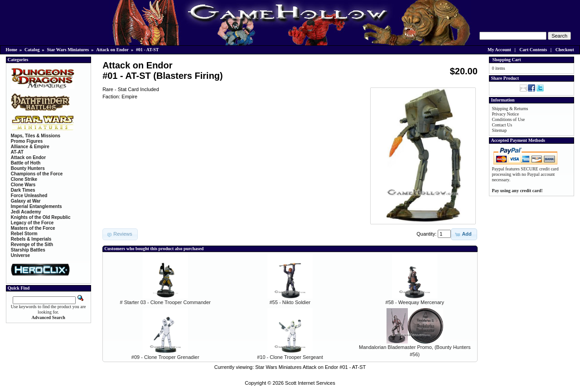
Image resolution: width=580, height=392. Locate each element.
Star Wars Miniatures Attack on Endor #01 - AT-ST (310, 367)
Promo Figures (27, 141)
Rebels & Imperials (31, 239)
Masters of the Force (33, 228)
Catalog (32, 50)
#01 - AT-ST (147, 50)
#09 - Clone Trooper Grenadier (165, 357)
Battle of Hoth (26, 163)
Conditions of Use (508, 119)
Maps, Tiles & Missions (36, 136)
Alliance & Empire (30, 147)
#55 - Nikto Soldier (290, 302)
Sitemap (499, 130)
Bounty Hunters (28, 168)
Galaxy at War (26, 201)
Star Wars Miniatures (68, 50)
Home (12, 50)
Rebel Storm (24, 234)
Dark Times (23, 190)
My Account (499, 50)
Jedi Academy (26, 212)
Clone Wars (23, 185)
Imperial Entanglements (36, 206)
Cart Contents (533, 50)
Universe (20, 255)
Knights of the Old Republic (41, 217)
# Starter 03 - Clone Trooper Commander (165, 302)
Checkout (565, 50)
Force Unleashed (29, 196)
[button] (464, 234)
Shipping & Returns (510, 109)
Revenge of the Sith (32, 244)
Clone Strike (24, 179)
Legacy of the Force (32, 223)
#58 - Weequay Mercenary (415, 302)
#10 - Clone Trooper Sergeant (290, 357)
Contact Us (502, 125)
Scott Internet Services (310, 383)
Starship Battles (28, 250)
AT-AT (17, 152)
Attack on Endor (112, 50)
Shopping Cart (506, 60)
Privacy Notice (505, 114)
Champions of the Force (37, 174)
